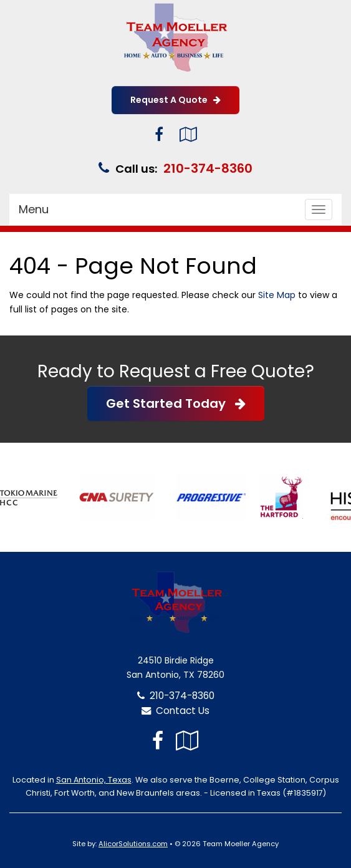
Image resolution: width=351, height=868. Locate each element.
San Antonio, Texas (94, 780)
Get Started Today (176, 403)
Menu (34, 209)
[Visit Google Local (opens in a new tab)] (188, 134)
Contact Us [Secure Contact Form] (175, 711)
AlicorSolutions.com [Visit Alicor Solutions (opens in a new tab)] (133, 844)
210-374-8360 (208, 168)
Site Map (277, 295)
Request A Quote (175, 100)
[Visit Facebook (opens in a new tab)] (159, 134)
